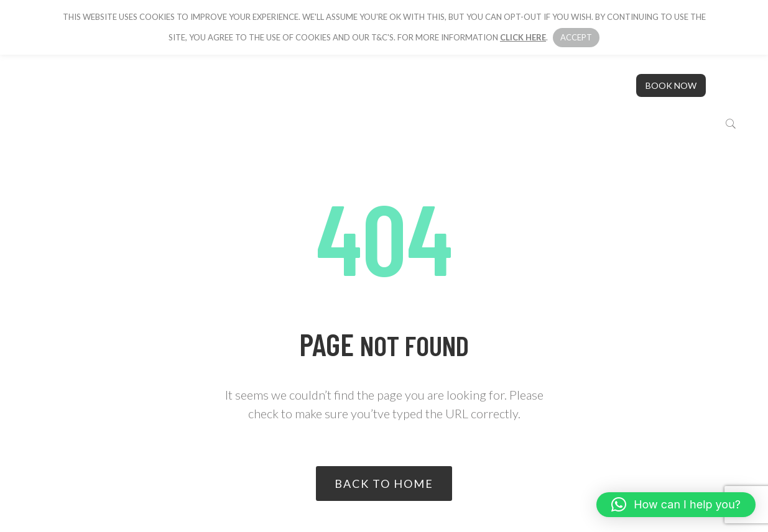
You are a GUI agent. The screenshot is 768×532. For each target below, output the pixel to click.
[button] (676, 505)
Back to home (384, 484)
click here (523, 37)
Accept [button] (576, 37)
